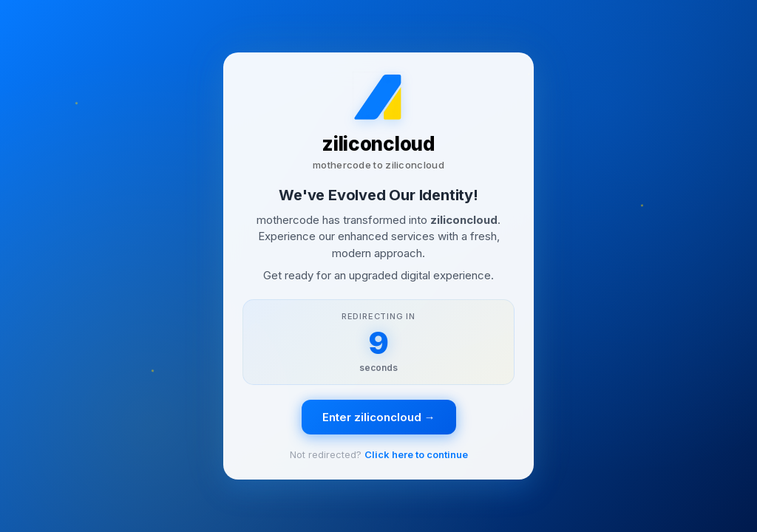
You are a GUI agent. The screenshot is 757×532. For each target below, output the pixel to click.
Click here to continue (416, 454)
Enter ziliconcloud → (379, 417)
